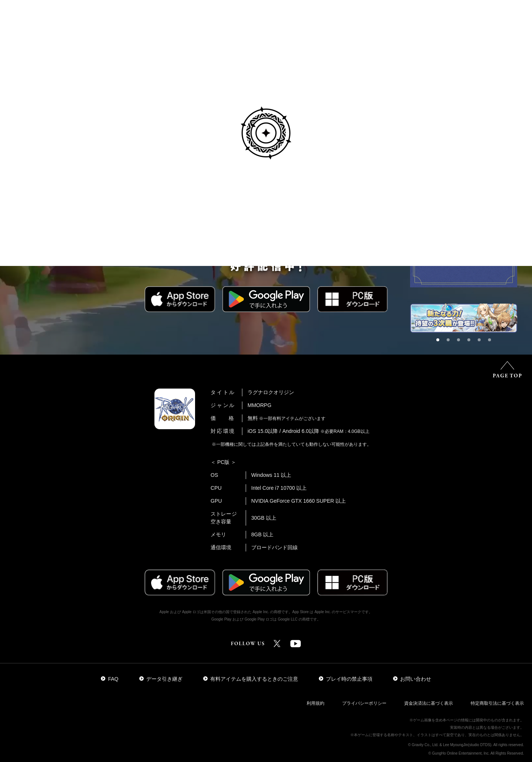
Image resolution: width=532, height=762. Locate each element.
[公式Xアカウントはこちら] (277, 647)
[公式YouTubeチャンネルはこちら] (296, 647)
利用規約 (316, 703)
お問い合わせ (412, 679)
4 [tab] (471, 342)
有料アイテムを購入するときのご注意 (251, 679)
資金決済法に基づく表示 (429, 703)
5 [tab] (481, 342)
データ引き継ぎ (161, 679)
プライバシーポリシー (364, 703)
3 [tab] (461, 342)
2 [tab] (450, 342)
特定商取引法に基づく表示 (497, 703)
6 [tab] (492, 342)
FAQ (110, 679)
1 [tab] (440, 342)
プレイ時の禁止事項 (346, 679)
